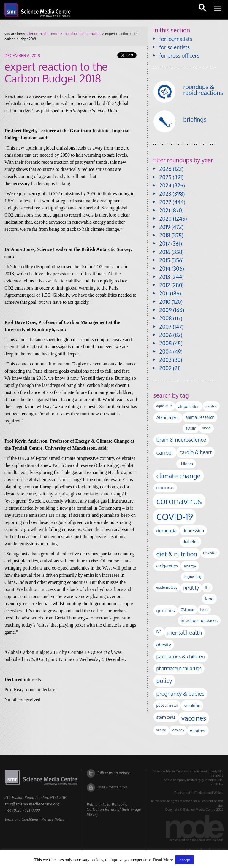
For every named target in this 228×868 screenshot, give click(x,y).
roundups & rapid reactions (203, 90)
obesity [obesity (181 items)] (164, 645)
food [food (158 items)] (209, 599)
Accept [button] (185, 860)
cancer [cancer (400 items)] (165, 453)
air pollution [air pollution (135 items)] (189, 406)
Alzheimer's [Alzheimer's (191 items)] (168, 417)
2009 (166, 310)
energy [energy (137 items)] (190, 566)
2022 (165, 202)
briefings (195, 119)
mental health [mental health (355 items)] (184, 632)
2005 (166, 343)
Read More (163, 860)
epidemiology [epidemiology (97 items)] (167, 587)
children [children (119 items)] (186, 464)
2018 (165, 235)
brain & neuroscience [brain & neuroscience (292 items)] (181, 440)
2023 (165, 194)
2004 (166, 352)
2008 (166, 318)
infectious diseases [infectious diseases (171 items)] (199, 620)
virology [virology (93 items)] (178, 730)
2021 (165, 210)
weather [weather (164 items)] (198, 731)
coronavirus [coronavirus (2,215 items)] (179, 501)
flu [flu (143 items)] (207, 588)
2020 (166, 219)
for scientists (175, 47)
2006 (166, 335)
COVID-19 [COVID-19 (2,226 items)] (175, 517)
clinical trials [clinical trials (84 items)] (165, 488)
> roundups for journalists (80, 34)
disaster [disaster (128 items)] (210, 553)
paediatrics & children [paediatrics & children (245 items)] (181, 656)
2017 (165, 244)
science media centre (43, 34)
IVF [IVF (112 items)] (159, 632)
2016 (165, 252)
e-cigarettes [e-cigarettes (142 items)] (167, 566)
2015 (165, 260)
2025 (166, 177)
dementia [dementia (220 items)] (167, 531)
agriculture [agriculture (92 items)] (164, 406)
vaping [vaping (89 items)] (161, 730)
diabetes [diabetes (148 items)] (190, 542)
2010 (165, 302)
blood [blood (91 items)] (206, 428)
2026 (166, 169)
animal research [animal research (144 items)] (200, 417)
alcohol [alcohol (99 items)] (211, 406)
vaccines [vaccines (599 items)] (194, 718)
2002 (166, 368)
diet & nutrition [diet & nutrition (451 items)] (177, 554)
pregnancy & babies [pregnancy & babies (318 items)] (180, 693)
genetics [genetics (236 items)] (166, 610)
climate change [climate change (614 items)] (179, 476)
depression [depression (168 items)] (193, 530)
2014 (165, 268)
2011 (164, 293)
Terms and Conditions (21, 819)
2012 (165, 285)
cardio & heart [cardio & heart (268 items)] (195, 452)
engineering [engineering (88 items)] (193, 577)
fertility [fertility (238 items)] (191, 588)
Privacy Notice (53, 819)
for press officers (179, 55)
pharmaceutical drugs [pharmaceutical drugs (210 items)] (179, 668)
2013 (165, 277)
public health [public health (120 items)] (167, 705)
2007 (166, 327)
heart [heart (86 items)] (204, 610)
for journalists (176, 39)
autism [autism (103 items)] (191, 428)
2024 (166, 185)
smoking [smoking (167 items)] (192, 705)
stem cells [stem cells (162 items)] (166, 717)
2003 (166, 360)
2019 (165, 227)
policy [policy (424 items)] (164, 681)
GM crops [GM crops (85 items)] (188, 610)
